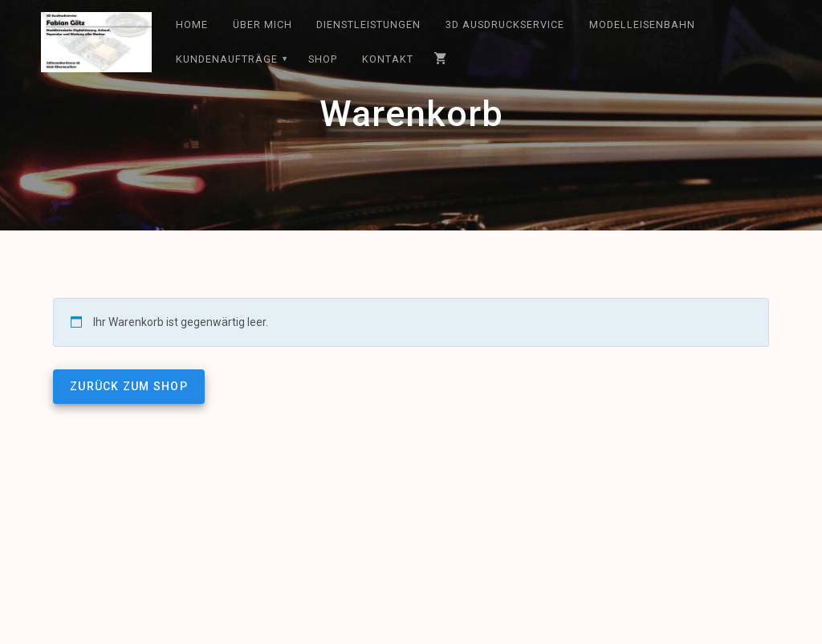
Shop (323, 59)
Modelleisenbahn (642, 24)
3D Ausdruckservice (505, 24)
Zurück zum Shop (129, 386)
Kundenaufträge (227, 59)
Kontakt (388, 59)
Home (192, 24)
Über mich (262, 24)
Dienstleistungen (368, 24)
